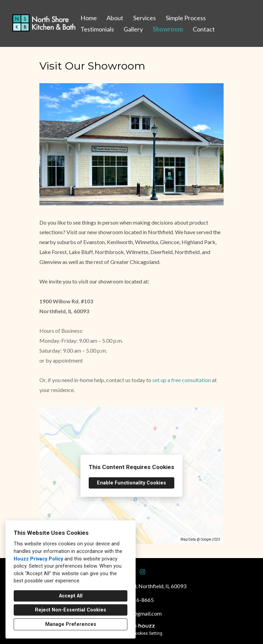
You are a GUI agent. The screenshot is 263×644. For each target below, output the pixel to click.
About (115, 18)
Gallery (133, 29)
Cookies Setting (147, 633)
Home (89, 18)
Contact (204, 29)
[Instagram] (142, 572)
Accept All (71, 596)
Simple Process (186, 18)
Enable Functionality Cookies (131, 483)
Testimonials (97, 29)
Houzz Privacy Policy (38, 559)
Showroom (168, 29)
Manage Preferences (71, 624)
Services (145, 18)
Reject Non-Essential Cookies (71, 610)
